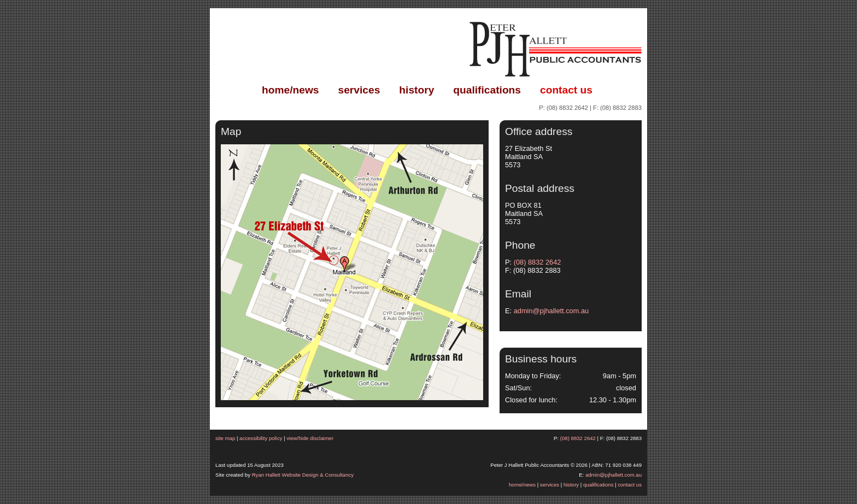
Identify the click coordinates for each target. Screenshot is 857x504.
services (359, 90)
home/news (290, 90)
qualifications (487, 90)
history (416, 90)
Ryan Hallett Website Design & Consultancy (303, 475)
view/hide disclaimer (310, 438)
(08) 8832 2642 (567, 108)
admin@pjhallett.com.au (551, 311)
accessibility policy (261, 438)
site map (225, 438)
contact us (566, 90)
